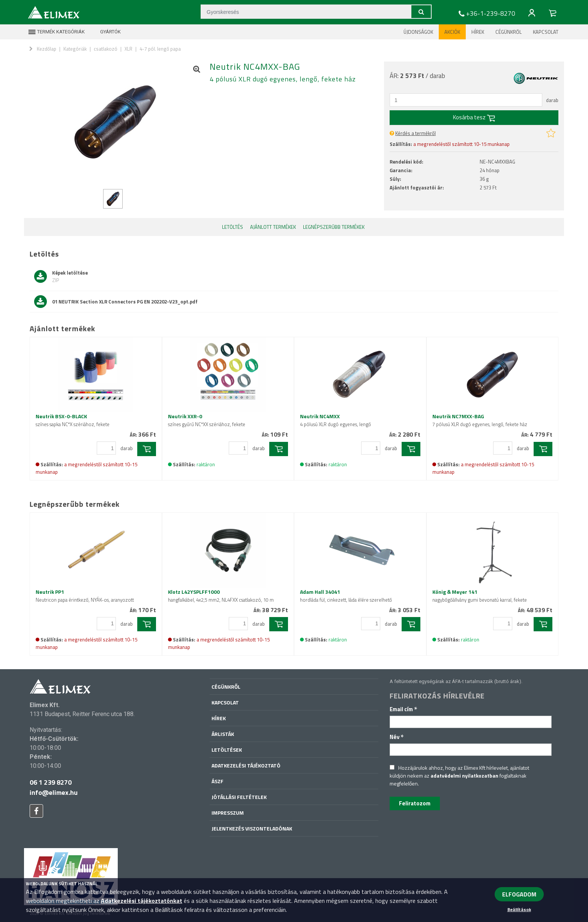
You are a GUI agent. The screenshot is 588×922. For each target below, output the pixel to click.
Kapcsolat (546, 32)
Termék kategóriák (56, 32)
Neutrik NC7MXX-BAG (480, 420)
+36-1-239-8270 (486, 14)
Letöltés (232, 227)
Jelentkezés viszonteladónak (252, 828)
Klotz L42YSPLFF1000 (221, 596)
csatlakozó (106, 49)
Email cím (403, 709)
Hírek (478, 32)
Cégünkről (508, 32)
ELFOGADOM (519, 894)
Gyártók (106, 32)
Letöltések (227, 750)
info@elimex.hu (54, 792)
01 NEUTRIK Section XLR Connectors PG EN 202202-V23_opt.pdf (116, 302)
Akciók (452, 32)
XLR (128, 49)
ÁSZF (217, 781)
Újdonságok (418, 32)
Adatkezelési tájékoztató (246, 765)
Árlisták (223, 734)
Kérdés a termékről (415, 133)
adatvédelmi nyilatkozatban (464, 776)
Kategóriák (75, 49)
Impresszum (228, 813)
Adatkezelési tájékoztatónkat (142, 901)
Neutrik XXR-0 (207, 420)
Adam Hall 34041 (346, 596)
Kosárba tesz (474, 117)
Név (397, 737)
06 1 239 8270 (51, 782)
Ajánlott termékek (273, 227)
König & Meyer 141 (480, 596)
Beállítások (519, 909)
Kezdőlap (46, 49)
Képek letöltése (61, 276)
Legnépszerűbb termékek (334, 227)
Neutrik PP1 (85, 596)
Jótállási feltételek (239, 797)
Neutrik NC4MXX (335, 420)
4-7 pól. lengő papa (160, 49)
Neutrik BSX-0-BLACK (73, 420)
